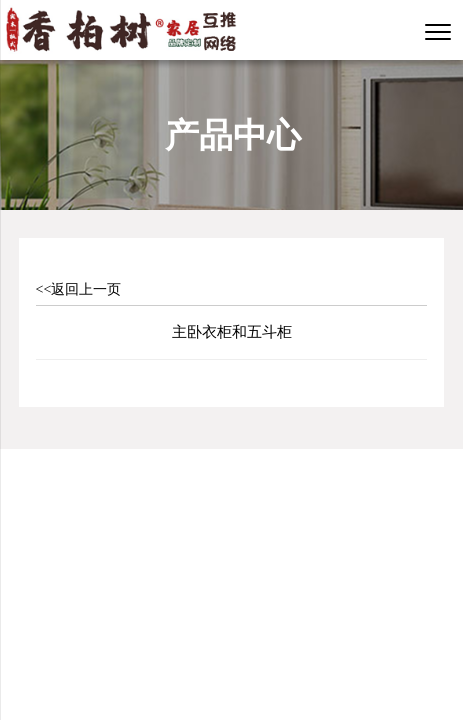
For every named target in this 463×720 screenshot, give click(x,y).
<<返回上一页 (79, 289)
